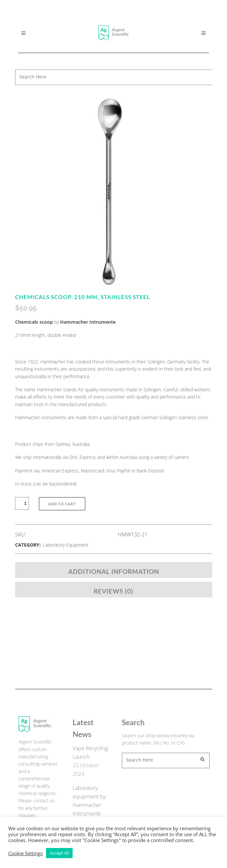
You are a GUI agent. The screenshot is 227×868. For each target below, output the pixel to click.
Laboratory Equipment (66, 545)
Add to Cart (62, 504)
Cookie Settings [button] (25, 853)
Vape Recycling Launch (90, 752)
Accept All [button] (59, 853)
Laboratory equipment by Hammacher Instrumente (89, 801)
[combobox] (115, 77)
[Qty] (25, 503)
